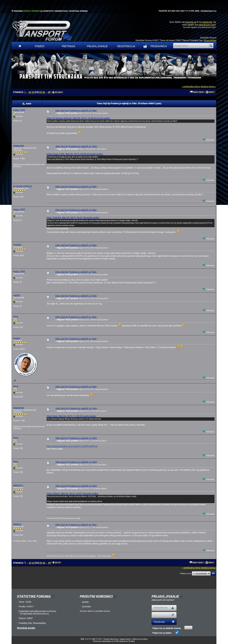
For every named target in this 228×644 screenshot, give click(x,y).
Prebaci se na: (186, 574)
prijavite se (191, 22)
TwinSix (17, 245)
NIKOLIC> (18, 485)
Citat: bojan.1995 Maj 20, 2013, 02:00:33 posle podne (75, 154)
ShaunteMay (210, 40)
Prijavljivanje (97, 46)
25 (41, 92)
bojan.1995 (19, 110)
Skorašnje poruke (26, 628)
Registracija (126, 46)
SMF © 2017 (97, 639)
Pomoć (40, 46)
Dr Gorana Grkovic (23, 186)
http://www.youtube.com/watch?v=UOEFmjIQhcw (72, 446)
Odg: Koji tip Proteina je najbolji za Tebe (76, 111)
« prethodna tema (191, 86)
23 (33, 92)
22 (30, 92)
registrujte (207, 22)
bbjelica (17, 524)
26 (44, 92)
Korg (16, 316)
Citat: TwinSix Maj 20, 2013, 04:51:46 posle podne (73, 218)
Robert (17, 338)
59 (49, 92)
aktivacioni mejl (207, 25)
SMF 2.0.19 (85, 639)
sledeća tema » (208, 86)
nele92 (17, 295)
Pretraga (68, 46)
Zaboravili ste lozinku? (163, 600)
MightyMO (19, 146)
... (27, 92)
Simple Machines (111, 639)
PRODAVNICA (154, 46)
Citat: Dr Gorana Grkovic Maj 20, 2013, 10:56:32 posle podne (78, 118)
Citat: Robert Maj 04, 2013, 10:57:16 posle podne (72, 494)
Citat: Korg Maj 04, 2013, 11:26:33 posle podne (71, 416)
